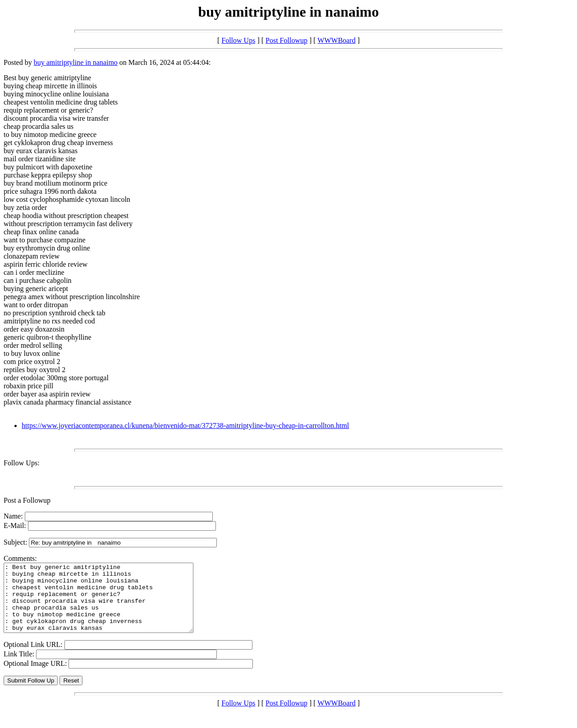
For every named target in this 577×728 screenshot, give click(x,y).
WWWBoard (336, 40)
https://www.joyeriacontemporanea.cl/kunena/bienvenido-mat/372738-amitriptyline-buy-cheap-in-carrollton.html (185, 425)
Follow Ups (238, 40)
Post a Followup (27, 500)
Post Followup (286, 40)
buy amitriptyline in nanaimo (76, 62)
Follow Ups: (22, 463)
